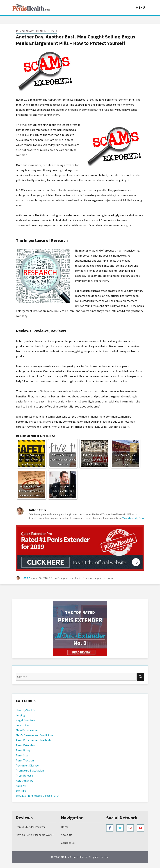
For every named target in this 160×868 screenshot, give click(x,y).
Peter (26, 578)
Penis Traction (25, 760)
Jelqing (20, 715)
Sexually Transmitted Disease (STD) (38, 796)
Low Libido (22, 725)
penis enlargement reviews (100, 578)
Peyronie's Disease (27, 765)
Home (65, 827)
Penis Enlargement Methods (36, 31)
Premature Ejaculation (30, 770)
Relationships (24, 780)
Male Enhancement (28, 730)
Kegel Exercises (25, 720)
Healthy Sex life (25, 710)
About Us (67, 835)
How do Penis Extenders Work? (35, 835)
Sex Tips (21, 791)
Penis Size (22, 755)
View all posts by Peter (133, 518)
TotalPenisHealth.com (76, 857)
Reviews (21, 786)
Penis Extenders (26, 745)
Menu (140, 8)
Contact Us (68, 843)
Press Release (24, 775)
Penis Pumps (24, 750)
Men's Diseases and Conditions (35, 735)
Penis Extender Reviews (30, 827)
